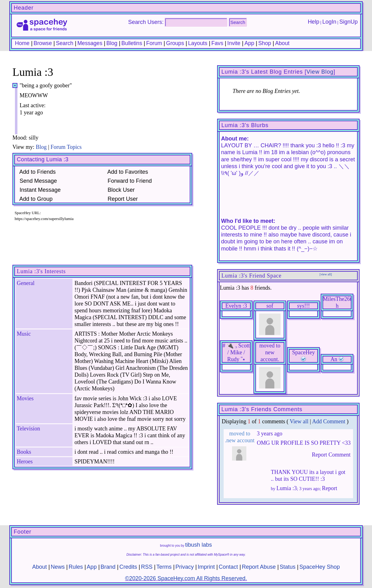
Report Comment (330, 455)
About (282, 43)
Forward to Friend (128, 181)
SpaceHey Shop (319, 567)
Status (288, 567)
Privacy (185, 567)
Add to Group (35, 199)
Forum (154, 43)
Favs (217, 43)
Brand (108, 567)
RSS (147, 567)
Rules (76, 567)
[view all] (326, 274)
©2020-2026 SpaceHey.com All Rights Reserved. (186, 578)
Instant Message (39, 190)
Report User (121, 199)
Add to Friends (36, 172)
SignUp (349, 22)
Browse (43, 43)
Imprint (206, 567)
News (58, 567)
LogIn (329, 22)
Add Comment (329, 421)
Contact (228, 567)
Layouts (198, 43)
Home (22, 43)
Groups (175, 43)
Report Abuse (259, 567)
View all (299, 421)
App (249, 43)
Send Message (37, 181)
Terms (164, 567)
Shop (265, 43)
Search (238, 22)
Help (313, 22)
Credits (128, 567)
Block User (120, 190)
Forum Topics (66, 147)
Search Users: (146, 22)
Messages (90, 43)
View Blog (320, 72)
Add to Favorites (126, 172)
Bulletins (132, 43)
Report (330, 488)
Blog (112, 43)
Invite (234, 43)
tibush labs (198, 545)
